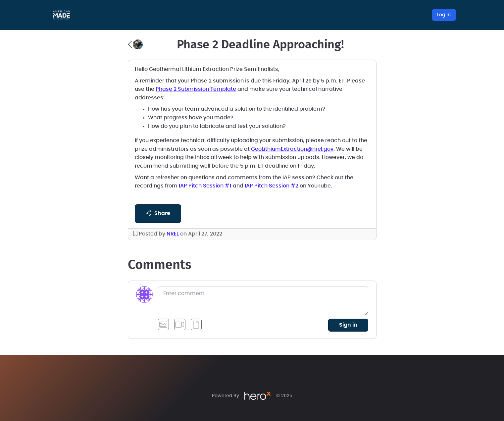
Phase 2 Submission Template (196, 89)
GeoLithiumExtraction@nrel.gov (292, 149)
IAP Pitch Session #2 (272, 186)
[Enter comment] (263, 301)
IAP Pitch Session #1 (205, 186)
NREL (173, 234)
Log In (444, 15)
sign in (348, 325)
